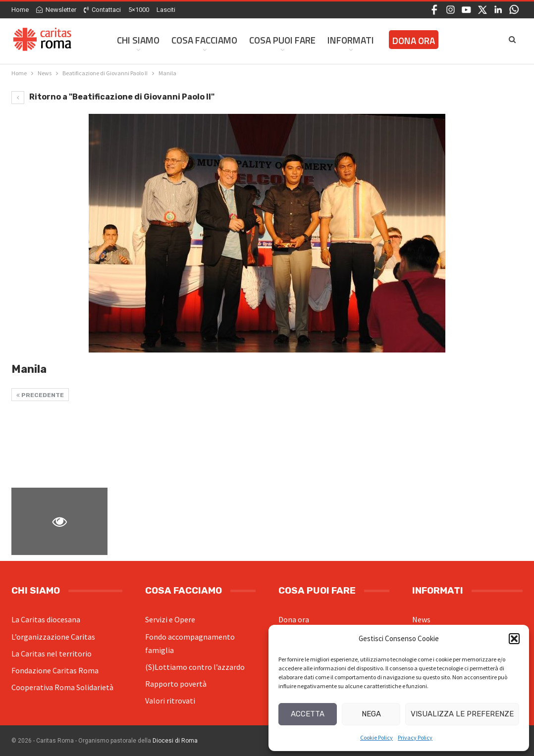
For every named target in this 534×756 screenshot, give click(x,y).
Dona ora (294, 619)
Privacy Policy (415, 737)
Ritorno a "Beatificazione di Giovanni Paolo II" (113, 97)
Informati (351, 40)
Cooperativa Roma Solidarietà (62, 687)
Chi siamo (138, 40)
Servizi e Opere (170, 619)
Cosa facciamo (204, 40)
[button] (514, 639)
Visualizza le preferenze (462, 714)
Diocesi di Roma (175, 741)
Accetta (308, 714)
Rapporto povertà (176, 684)
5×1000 (139, 10)
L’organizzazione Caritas (53, 637)
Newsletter (56, 10)
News (421, 619)
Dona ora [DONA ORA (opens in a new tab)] (414, 40)
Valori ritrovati (170, 701)
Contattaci (102, 10)
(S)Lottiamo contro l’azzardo (195, 667)
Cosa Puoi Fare (282, 40)
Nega (371, 714)
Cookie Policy (376, 737)
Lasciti (166, 10)
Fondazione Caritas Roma (55, 670)
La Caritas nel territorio (52, 654)
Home (20, 10)
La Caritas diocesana (46, 619)
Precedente (40, 395)
